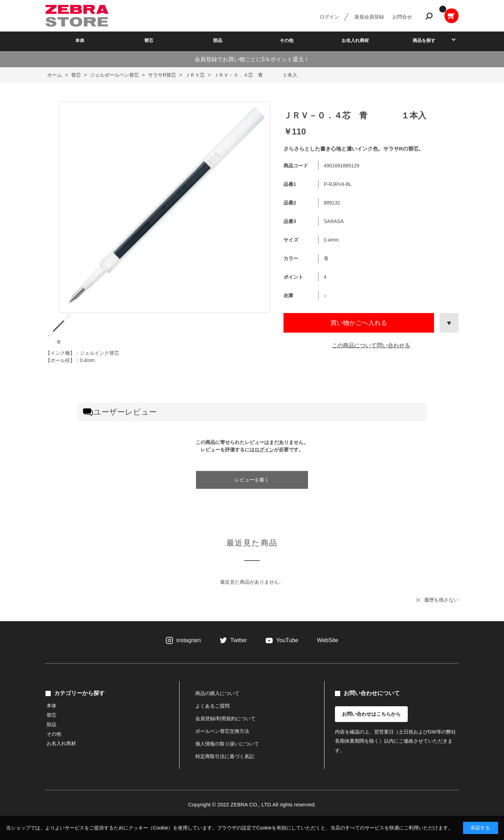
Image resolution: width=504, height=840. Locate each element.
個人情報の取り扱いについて (227, 744)
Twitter (239, 640)
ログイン (329, 17)
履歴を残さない (441, 600)
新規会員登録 (369, 17)
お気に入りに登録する (449, 323)
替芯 (149, 40)
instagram (189, 640)
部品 (218, 40)
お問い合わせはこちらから (371, 714)
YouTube (287, 640)
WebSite (328, 640)
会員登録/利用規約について (225, 718)
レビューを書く (252, 480)
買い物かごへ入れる (359, 323)
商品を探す (424, 40)
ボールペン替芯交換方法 (222, 731)
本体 (80, 40)
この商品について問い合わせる (371, 345)
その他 (286, 40)
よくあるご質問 (212, 706)
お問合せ (402, 17)
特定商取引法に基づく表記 (225, 756)
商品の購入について (217, 693)
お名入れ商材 (355, 40)
